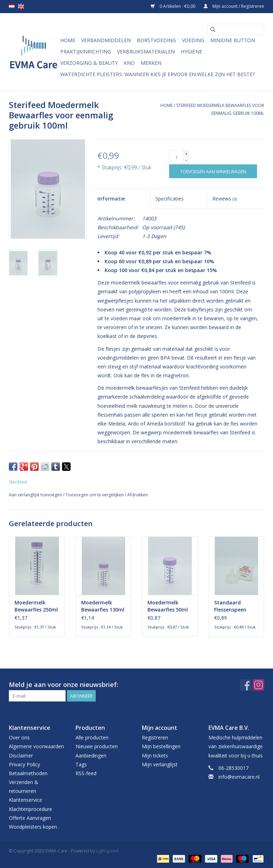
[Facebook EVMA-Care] (246, 685)
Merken (151, 63)
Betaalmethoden (28, 773)
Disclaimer (21, 756)
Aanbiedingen (91, 756)
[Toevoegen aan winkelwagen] (213, 171)
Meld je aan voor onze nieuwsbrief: (63, 685)
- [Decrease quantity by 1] (186, 160)
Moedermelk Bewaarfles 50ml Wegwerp (168, 606)
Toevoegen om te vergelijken (95, 495)
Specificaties (169, 199)
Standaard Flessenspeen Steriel (230, 606)
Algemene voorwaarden (36, 746)
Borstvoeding (156, 40)
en (21, 6)
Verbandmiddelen (106, 40)
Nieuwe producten (97, 746)
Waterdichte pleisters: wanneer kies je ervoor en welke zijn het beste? (157, 74)
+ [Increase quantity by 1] (186, 154)
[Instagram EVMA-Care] (258, 685)
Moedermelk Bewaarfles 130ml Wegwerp (103, 606)
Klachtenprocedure (30, 809)
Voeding (193, 40)
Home (68, 40)
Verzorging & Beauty (89, 63)
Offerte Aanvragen (30, 818)
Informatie (111, 199)
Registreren (155, 737)
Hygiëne (191, 52)
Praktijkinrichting (86, 52)
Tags (81, 764)
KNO (129, 63)
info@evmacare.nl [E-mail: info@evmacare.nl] (239, 777)
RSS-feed (86, 773)
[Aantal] (176, 157)
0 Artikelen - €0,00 (174, 6)
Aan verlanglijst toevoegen (36, 495)
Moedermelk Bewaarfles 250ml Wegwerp (36, 606)
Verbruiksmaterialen (146, 52)
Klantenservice (26, 800)
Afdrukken (138, 495)
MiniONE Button (233, 40)
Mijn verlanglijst (160, 764)
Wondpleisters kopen (33, 827)
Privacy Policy (24, 764)
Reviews (225, 199)
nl (12, 6)
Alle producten (92, 737)
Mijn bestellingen (161, 746)
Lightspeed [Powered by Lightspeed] (107, 851)
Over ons (19, 737)
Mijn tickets (155, 756)
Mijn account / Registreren (234, 6)
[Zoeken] (236, 29)
